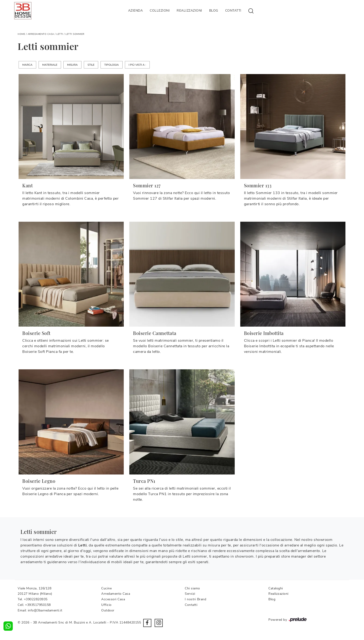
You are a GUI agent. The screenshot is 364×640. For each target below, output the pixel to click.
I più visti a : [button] (137, 65)
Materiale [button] (50, 65)
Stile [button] (91, 65)
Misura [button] (72, 65)
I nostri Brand (195, 599)
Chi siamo (192, 588)
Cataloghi (276, 588)
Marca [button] (27, 65)
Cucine (106, 588)
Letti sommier (75, 34)
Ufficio (106, 605)
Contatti (233, 11)
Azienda (136, 11)
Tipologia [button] (112, 65)
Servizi (190, 594)
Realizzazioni (189, 11)
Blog (214, 11)
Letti (60, 34)
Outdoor (108, 610)
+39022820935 (36, 599)
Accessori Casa (113, 599)
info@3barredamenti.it (45, 610)
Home (21, 34)
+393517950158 (38, 605)
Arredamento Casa (41, 34)
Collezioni (160, 11)
